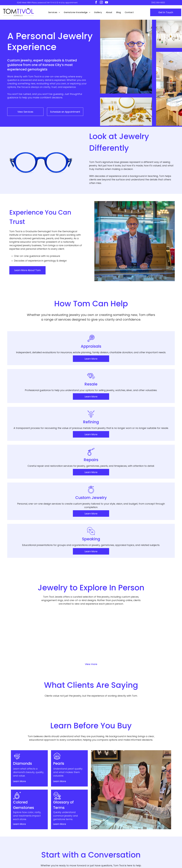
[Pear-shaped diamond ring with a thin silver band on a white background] (132, 538)
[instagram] (101, 3)
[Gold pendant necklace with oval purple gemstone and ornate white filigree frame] (23, 538)
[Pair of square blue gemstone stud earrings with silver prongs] (132, 511)
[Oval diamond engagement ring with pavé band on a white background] (77, 511)
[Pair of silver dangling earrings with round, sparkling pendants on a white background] (51, 538)
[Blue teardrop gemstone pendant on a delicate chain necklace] (51, 511)
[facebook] (96, 3)
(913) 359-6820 (158, 3)
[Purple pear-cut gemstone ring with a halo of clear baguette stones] (159, 511)
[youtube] (106, 3)
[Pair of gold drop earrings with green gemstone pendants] (23, 511)
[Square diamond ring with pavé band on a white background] (77, 538)
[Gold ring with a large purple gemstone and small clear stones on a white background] (105, 538)
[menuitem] (54, 12)
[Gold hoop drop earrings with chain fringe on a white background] (105, 511)
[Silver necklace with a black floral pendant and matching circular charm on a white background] (159, 538)
